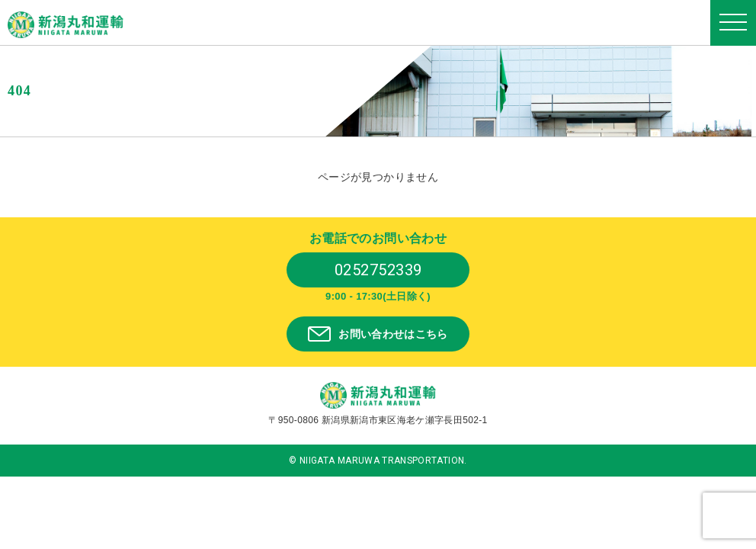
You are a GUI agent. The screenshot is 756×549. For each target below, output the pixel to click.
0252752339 (378, 270)
